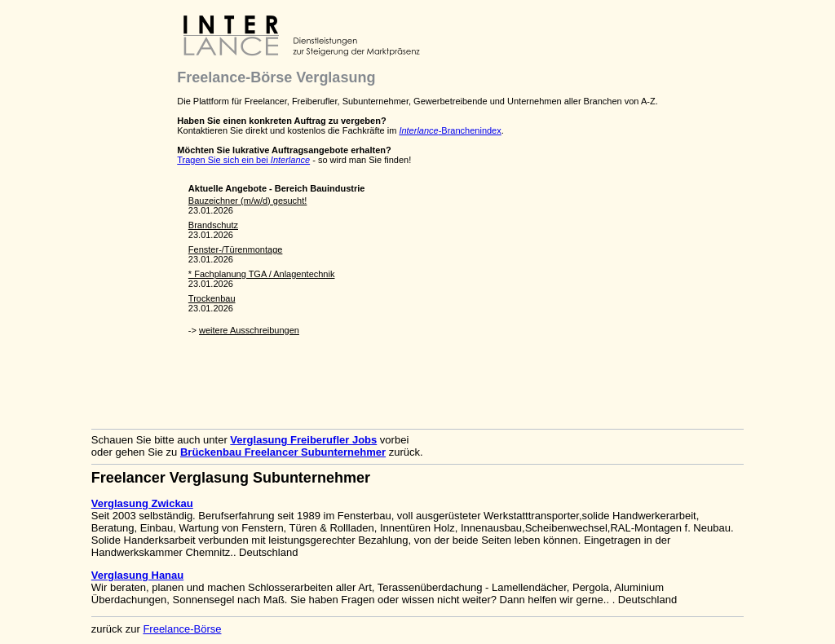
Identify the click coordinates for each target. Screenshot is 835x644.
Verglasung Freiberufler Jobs (303, 440)
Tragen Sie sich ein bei (243, 160)
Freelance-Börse (182, 629)
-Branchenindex (450, 130)
